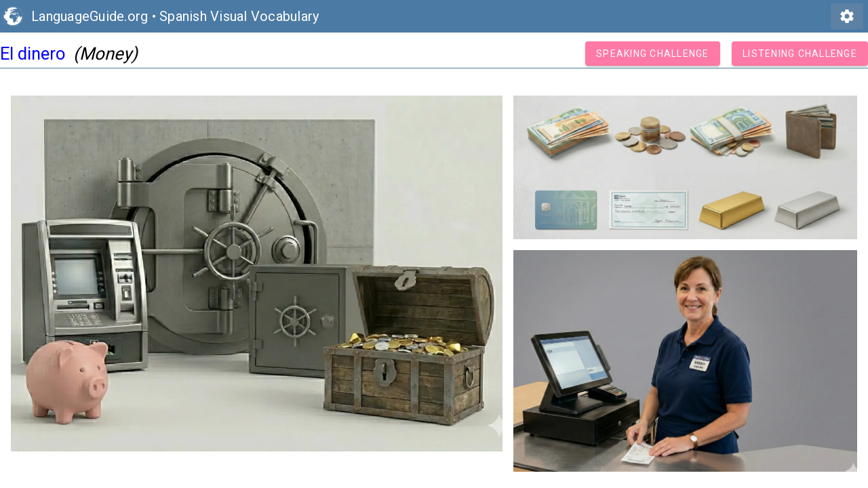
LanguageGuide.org (90, 16)
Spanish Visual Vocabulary (239, 16)
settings (847, 16)
